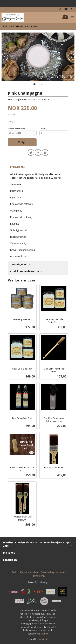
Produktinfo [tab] (18, 167)
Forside (5, 26)
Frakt (15, 572)
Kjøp (22, 142)
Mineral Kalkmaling (16, 129)
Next (74, 56)
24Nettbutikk (44, 639)
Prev (8, 56)
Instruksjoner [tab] (19, 264)
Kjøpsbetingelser (29, 572)
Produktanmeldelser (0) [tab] (25, 271)
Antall (42, 129)
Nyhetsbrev (39, 576)
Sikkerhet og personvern (54, 572)
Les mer (44, 634)
